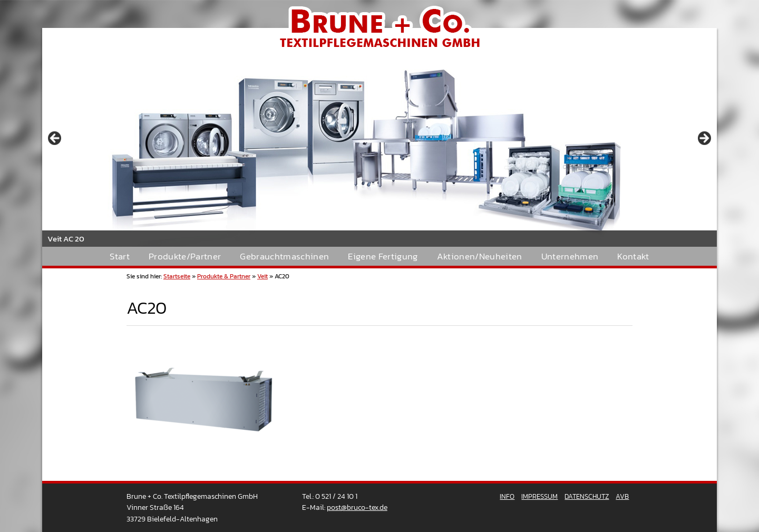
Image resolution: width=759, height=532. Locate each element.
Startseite (177, 276)
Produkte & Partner (224, 276)
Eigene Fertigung (383, 257)
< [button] (55, 139)
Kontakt (633, 257)
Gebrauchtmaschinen (284, 257)
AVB (622, 496)
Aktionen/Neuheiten (480, 257)
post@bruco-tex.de (357, 507)
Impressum (539, 496)
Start (120, 257)
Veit (262, 276)
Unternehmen (570, 257)
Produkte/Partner (185, 257)
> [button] (704, 139)
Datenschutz (587, 496)
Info (507, 496)
